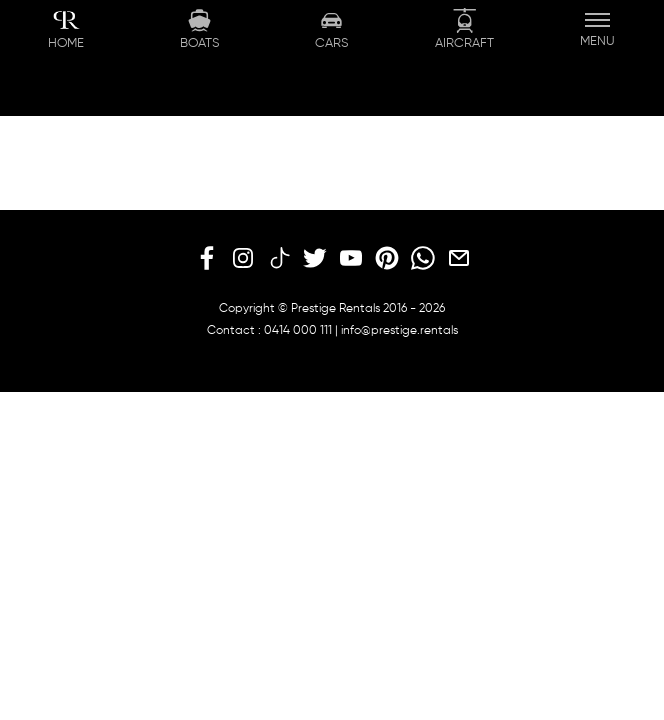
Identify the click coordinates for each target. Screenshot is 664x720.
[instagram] (243, 259)
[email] (459, 259)
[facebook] (207, 259)
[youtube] (351, 259)
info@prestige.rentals (399, 331)
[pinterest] (387, 259)
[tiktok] (279, 259)
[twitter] (315, 259)
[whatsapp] (423, 259)
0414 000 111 (298, 331)
